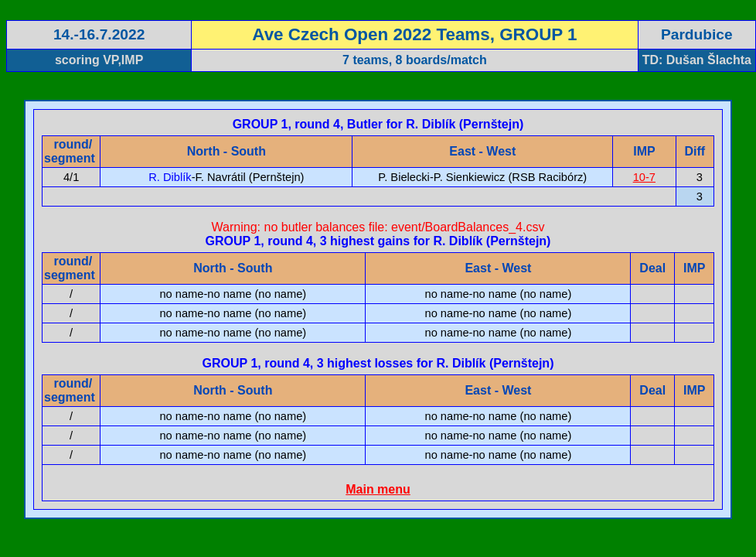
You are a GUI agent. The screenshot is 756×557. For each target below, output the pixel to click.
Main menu (378, 489)
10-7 (644, 177)
